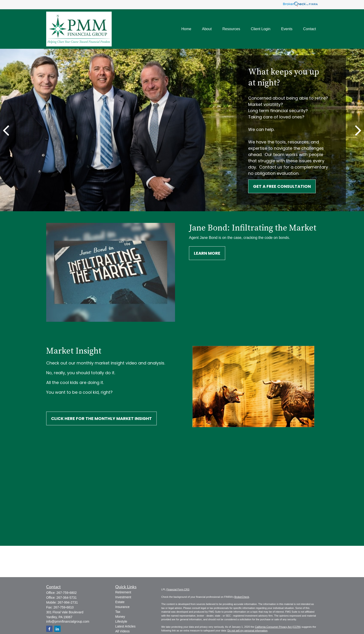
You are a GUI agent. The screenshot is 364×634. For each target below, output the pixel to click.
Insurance (122, 607)
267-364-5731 (67, 598)
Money (120, 617)
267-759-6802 (67, 593)
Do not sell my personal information (247, 631)
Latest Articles (125, 626)
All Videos (123, 631)
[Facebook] (49, 629)
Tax (118, 612)
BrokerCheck (242, 597)
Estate (120, 602)
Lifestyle (121, 621)
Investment (123, 597)
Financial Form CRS (178, 589)
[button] (186, 29)
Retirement (123, 592)
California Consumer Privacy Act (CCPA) (278, 627)
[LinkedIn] (57, 629)
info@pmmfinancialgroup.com (68, 621)
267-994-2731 (68, 602)
